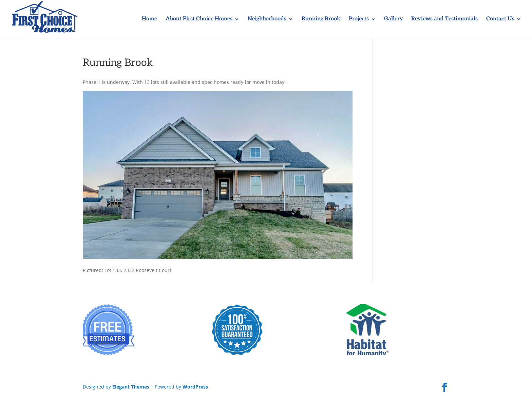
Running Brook (321, 19)
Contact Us (500, 19)
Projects (359, 19)
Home (149, 19)
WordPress (195, 387)
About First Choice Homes (199, 19)
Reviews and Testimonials (444, 19)
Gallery (393, 19)
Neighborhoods (267, 19)
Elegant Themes (131, 387)
